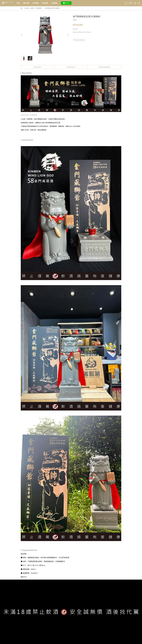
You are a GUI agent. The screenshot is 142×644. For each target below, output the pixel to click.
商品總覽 (45, 3)
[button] (68, 35)
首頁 (18, 3)
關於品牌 (26, 3)
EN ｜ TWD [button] (128, 3)
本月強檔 (36, 3)
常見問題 (54, 3)
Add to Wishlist (79, 40)
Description (37, 67)
